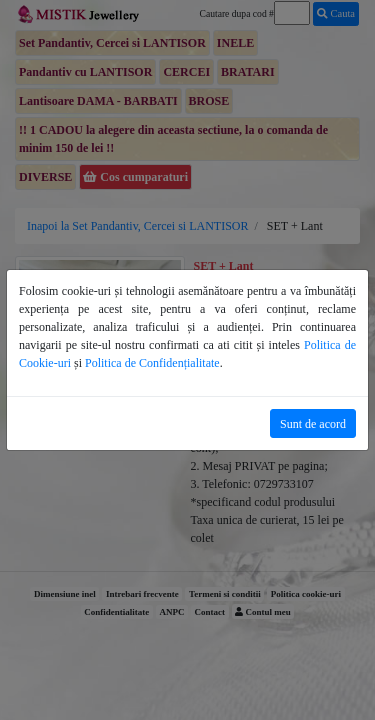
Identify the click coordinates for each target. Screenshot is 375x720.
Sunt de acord (313, 424)
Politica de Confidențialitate (152, 363)
